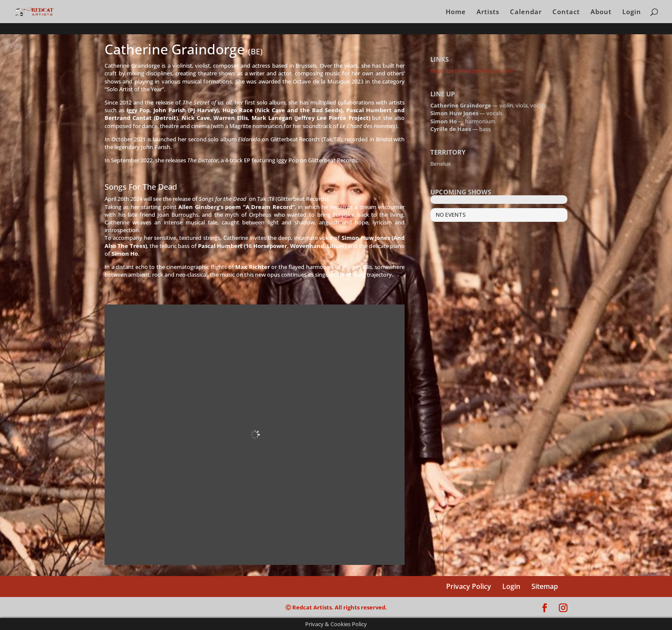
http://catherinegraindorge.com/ (472, 71)
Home (456, 12)
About (601, 12)
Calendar (526, 12)
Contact (566, 12)
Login (632, 12)
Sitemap (545, 586)
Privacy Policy (469, 586)
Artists (488, 12)
